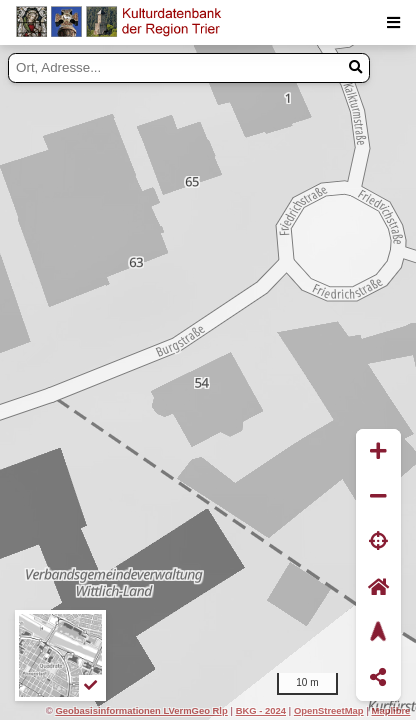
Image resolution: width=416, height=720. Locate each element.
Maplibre (391, 710)
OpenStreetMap (329, 710)
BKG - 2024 (261, 710)
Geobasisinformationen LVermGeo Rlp (141, 710)
